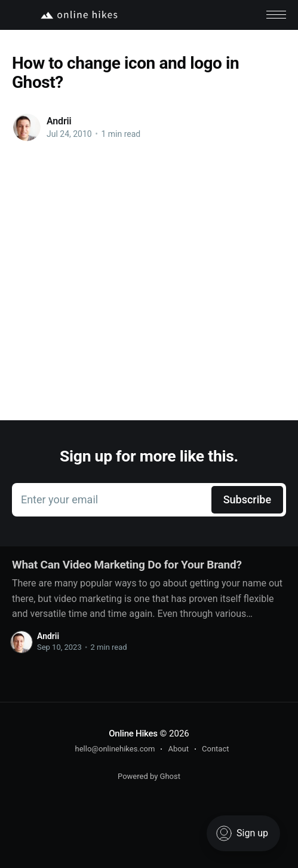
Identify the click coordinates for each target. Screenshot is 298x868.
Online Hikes (133, 733)
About (178, 749)
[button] (276, 15)
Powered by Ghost (149, 776)
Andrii (59, 121)
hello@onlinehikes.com (115, 749)
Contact (215, 749)
